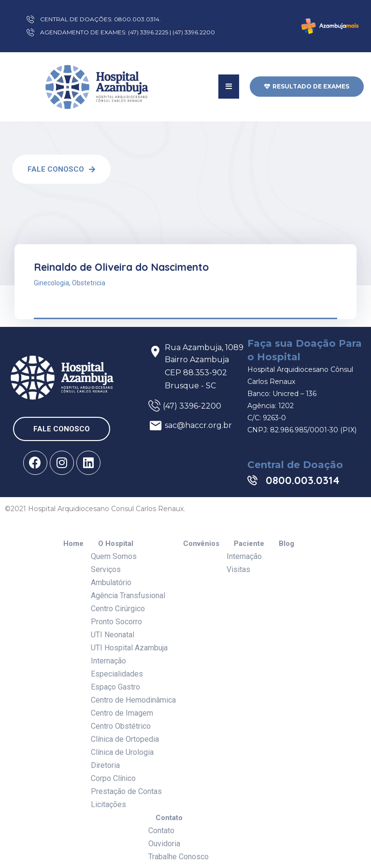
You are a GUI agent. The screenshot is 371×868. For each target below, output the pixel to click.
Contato (169, 818)
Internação (108, 661)
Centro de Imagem (122, 713)
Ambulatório (111, 582)
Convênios (201, 544)
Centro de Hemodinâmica (133, 700)
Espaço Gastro (115, 687)
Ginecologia (51, 283)
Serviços (106, 569)
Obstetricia (89, 283)
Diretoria (105, 765)
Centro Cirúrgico (118, 609)
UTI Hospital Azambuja (129, 648)
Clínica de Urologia (122, 752)
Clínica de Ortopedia (125, 739)
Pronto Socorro (116, 622)
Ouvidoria (164, 844)
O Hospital (116, 544)
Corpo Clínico (113, 778)
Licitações (108, 804)
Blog (286, 544)
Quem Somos (114, 556)
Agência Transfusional (128, 596)
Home (73, 544)
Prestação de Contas (126, 791)
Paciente (249, 544)
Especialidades (117, 674)
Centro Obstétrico (121, 726)
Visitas (238, 569)
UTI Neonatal (113, 635)
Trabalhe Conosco (178, 857)
